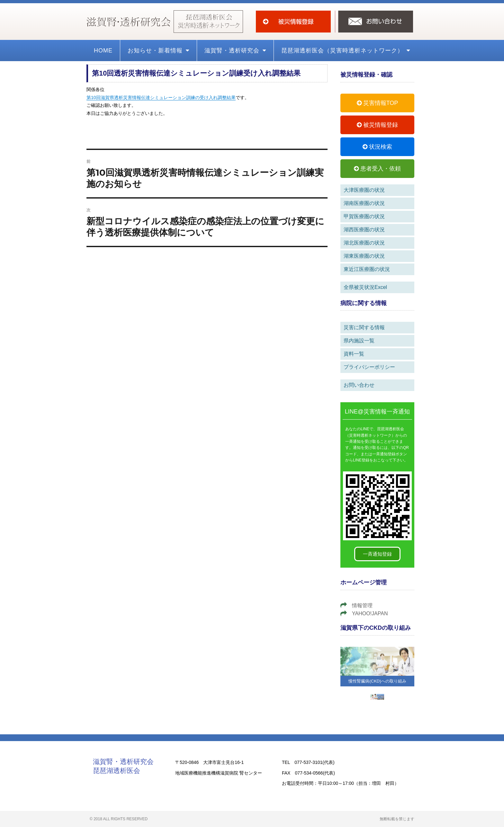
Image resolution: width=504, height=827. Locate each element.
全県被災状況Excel (365, 287)
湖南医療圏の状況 (364, 203)
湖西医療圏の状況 (364, 230)
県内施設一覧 (359, 341)
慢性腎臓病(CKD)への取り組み (377, 681)
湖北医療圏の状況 (364, 243)
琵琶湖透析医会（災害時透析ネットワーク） (346, 51)
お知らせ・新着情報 (158, 51)
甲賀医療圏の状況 (364, 216)
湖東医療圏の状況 (364, 256)
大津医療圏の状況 (364, 190)
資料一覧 (354, 354)
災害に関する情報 (364, 327)
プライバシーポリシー (369, 367)
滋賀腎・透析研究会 (235, 51)
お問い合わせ (359, 385)
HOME (103, 51)
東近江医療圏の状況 (367, 269)
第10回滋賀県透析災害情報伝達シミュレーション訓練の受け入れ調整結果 (161, 98)
